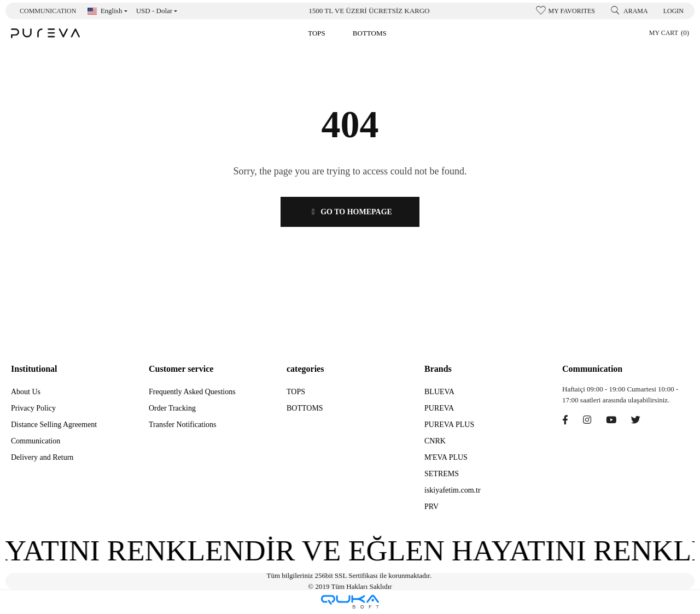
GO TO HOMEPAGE (350, 212)
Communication (48, 11)
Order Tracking (172, 408)
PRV (431, 507)
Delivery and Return (42, 457)
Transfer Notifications (183, 425)
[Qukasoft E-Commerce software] (350, 602)
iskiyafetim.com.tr (453, 490)
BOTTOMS (305, 408)
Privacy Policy (33, 408)
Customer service (181, 369)
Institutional (34, 369)
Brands (438, 369)
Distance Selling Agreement (54, 425)
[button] (317, 33)
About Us (26, 392)
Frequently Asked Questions (192, 392)
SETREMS (442, 474)
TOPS (296, 392)
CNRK (435, 441)
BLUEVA (439, 392)
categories (305, 369)
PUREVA (439, 408)
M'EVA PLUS (446, 457)
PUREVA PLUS (449, 425)
